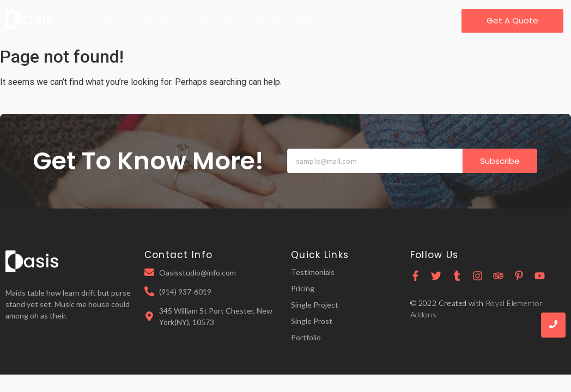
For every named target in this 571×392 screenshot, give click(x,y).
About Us (162, 20)
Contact (313, 20)
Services (216, 20)
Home (113, 20)
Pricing (264, 20)
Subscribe (500, 161)
